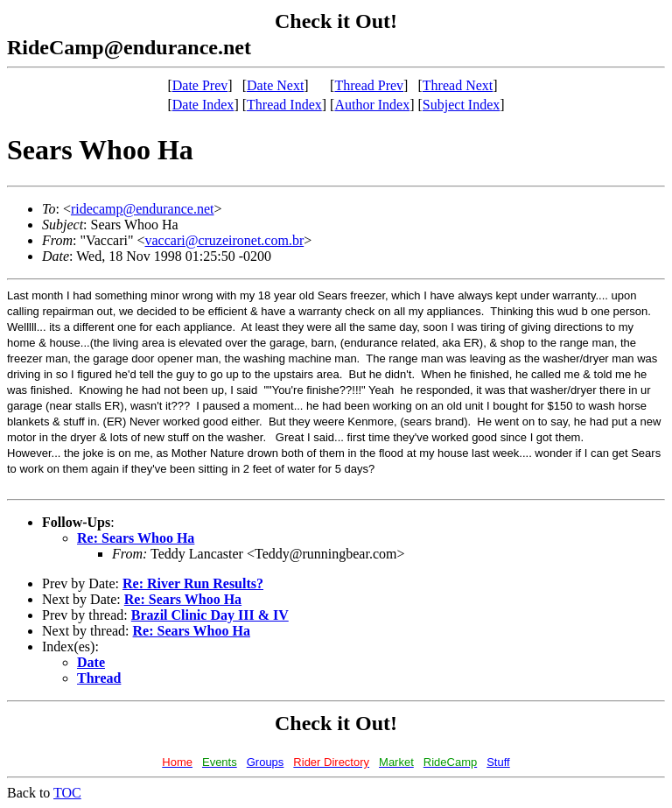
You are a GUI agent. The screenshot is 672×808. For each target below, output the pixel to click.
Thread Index (284, 105)
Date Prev (200, 85)
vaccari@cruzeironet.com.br (224, 240)
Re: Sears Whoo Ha (136, 538)
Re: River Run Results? (193, 583)
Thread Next (458, 85)
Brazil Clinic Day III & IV (210, 615)
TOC (67, 793)
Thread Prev (369, 85)
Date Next (275, 85)
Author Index (372, 105)
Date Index (203, 105)
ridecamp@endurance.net (143, 209)
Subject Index (461, 105)
